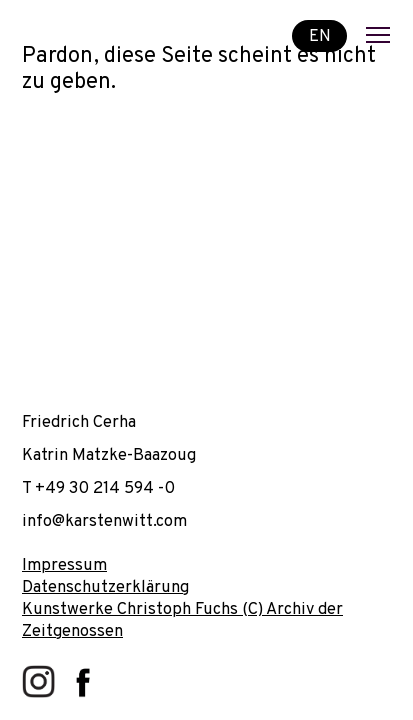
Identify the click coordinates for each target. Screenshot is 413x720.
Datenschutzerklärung (105, 587)
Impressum (64, 565)
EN (320, 35)
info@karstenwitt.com (104, 521)
